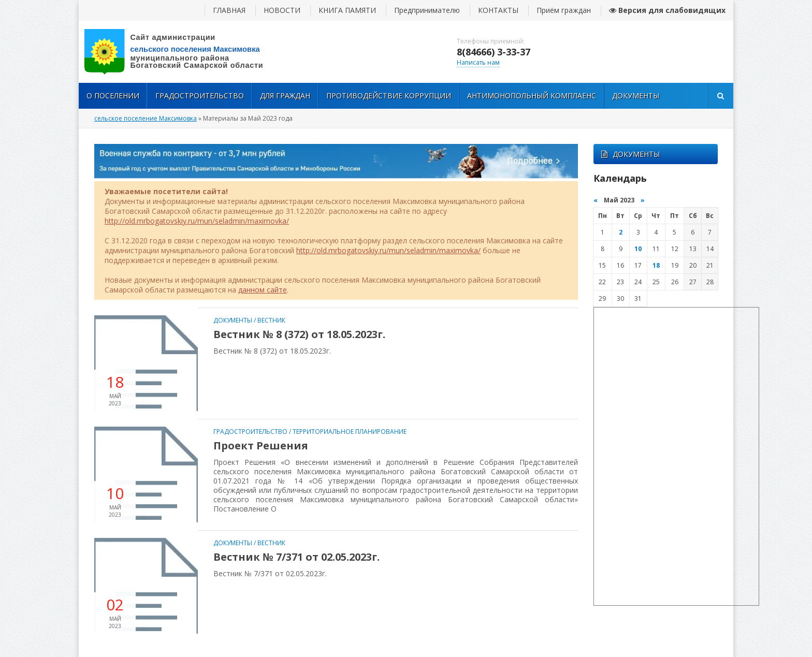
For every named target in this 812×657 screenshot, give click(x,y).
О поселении (113, 96)
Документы (636, 96)
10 (638, 249)
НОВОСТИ (282, 10)
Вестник (271, 320)
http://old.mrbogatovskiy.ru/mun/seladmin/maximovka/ (197, 221)
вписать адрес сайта (182, 52)
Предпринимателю (427, 10)
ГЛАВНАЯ (229, 10)
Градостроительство (200, 96)
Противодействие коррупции (389, 96)
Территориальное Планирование (350, 432)
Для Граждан (285, 96)
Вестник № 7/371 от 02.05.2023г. (296, 557)
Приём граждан (564, 10)
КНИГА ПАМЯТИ (347, 10)
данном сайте (263, 290)
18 (656, 265)
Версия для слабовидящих (667, 10)
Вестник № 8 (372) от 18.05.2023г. (299, 334)
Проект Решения (261, 446)
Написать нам (478, 62)
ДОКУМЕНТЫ (630, 154)
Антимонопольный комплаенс (532, 96)
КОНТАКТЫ (498, 10)
